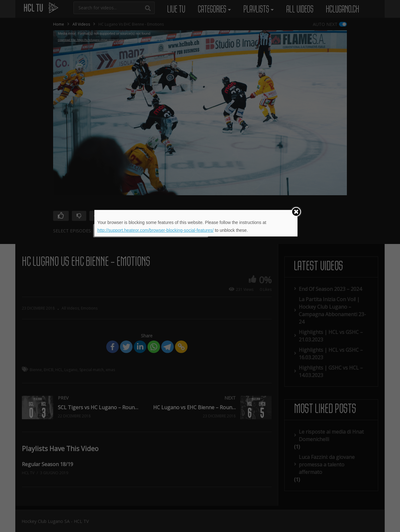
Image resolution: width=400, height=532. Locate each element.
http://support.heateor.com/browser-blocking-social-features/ (156, 230)
